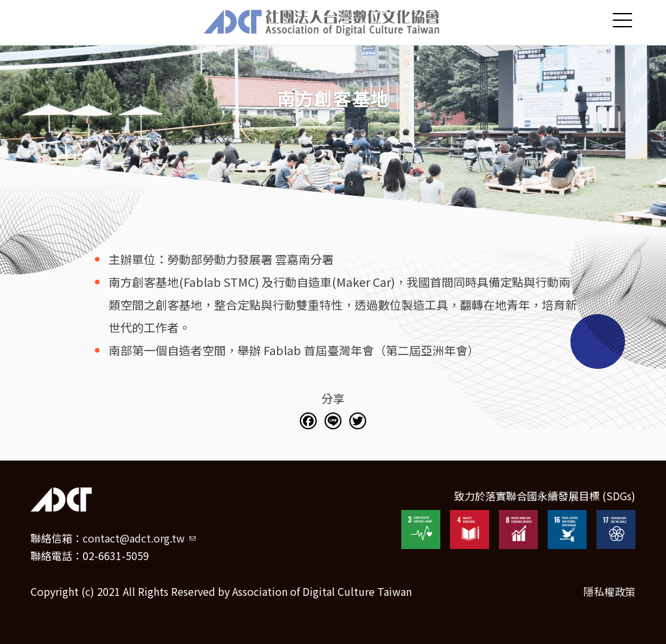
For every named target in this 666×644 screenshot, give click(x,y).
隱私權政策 (609, 591)
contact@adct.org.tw (139, 538)
